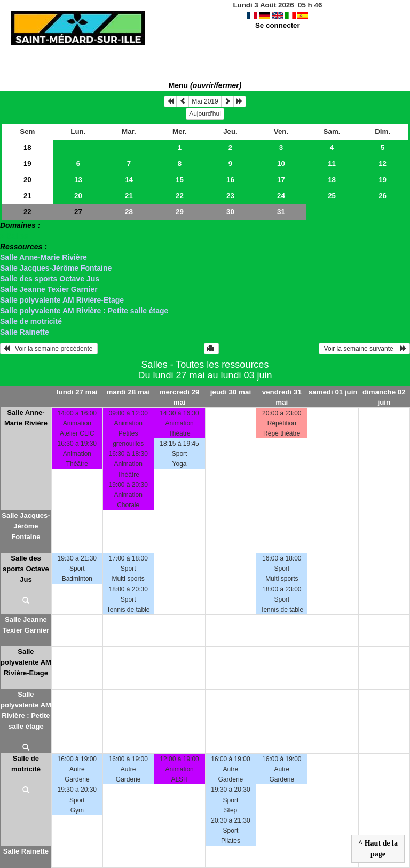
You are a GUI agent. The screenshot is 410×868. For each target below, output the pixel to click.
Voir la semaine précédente (49, 349)
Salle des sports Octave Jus (50, 279)
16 (230, 180)
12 (383, 164)
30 (230, 212)
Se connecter (278, 25)
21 (27, 196)
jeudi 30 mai (231, 392)
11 (332, 164)
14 (129, 180)
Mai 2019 (205, 101)
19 (27, 164)
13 (78, 180)
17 (281, 180)
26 (383, 196)
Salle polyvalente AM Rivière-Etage (62, 300)
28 (129, 212)
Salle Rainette (25, 332)
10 (281, 164)
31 (281, 212)
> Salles (14, 236)
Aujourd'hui (205, 114)
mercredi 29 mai (180, 397)
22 (180, 196)
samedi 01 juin (333, 392)
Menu (205, 85)
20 (27, 180)
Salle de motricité (31, 321)
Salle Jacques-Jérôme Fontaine (56, 268)
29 (180, 212)
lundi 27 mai (77, 392)
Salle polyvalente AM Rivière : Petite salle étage (84, 311)
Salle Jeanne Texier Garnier (49, 289)
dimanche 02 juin (384, 397)
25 (332, 196)
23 (230, 196)
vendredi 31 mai (282, 397)
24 (281, 196)
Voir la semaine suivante (364, 349)
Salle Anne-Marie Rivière (44, 257)
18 (27, 148)
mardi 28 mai (128, 392)
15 (180, 180)
